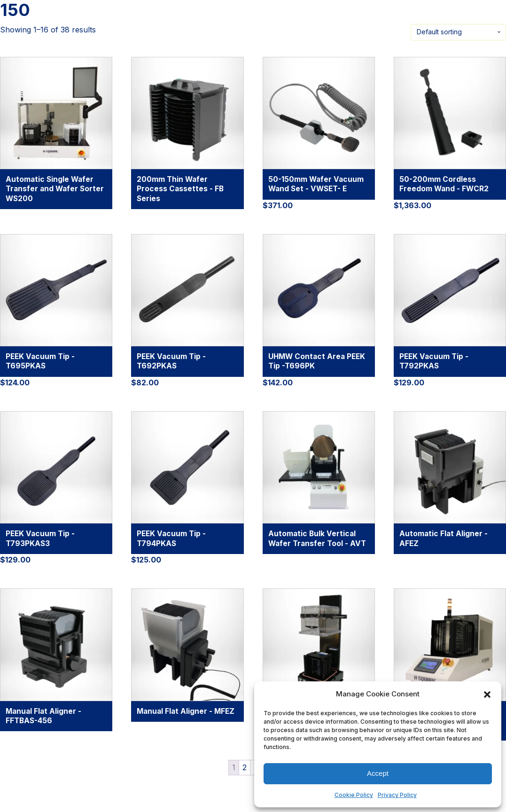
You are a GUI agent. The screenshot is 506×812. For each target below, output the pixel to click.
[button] (487, 694)
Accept (378, 773)
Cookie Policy (354, 795)
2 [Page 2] (245, 768)
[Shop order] (458, 32)
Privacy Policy (397, 795)
